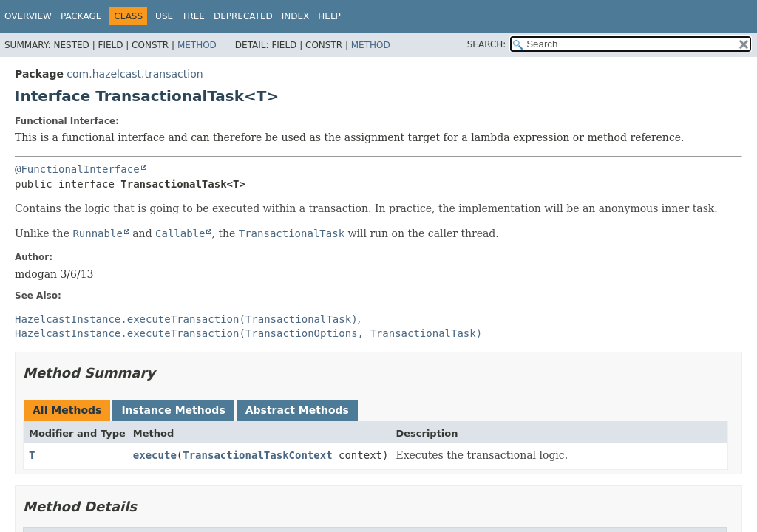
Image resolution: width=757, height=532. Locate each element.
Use (164, 16)
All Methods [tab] (67, 410)
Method (197, 45)
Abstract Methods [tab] (297, 410)
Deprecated (243, 16)
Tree (193, 16)
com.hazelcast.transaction (135, 74)
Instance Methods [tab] (173, 410)
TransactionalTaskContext (257, 455)
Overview (28, 16)
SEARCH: (487, 44)
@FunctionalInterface (77, 169)
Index (296, 16)
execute (155, 455)
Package (81, 16)
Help (329, 16)
